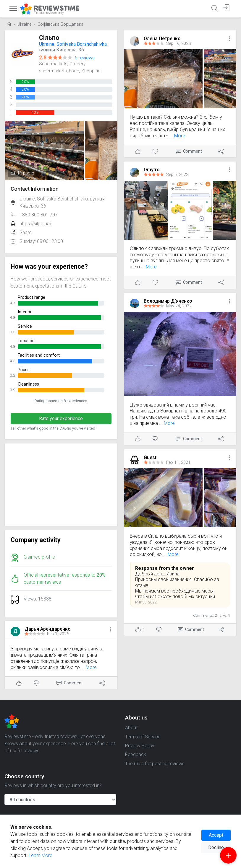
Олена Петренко (162, 39)
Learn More (41, 855)
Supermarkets (53, 64)
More (91, 667)
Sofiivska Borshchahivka (82, 44)
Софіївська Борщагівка (60, 24)
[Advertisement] (61, 485)
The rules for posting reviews (155, 764)
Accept (216, 835)
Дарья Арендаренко (48, 629)
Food (74, 71)
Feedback (136, 754)
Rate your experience (61, 418)
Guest (150, 457)
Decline (216, 847)
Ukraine (24, 24)
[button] (111, 630)
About (131, 728)
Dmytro (152, 170)
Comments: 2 (205, 615)
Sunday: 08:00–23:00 (41, 241)
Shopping (91, 71)
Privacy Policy (140, 746)
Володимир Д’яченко (168, 301)
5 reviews (85, 58)
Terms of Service (143, 737)
